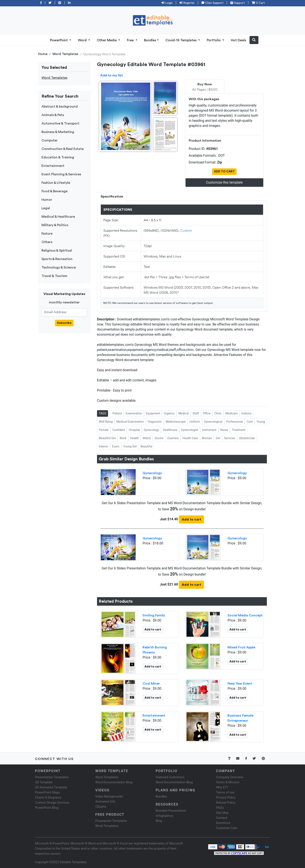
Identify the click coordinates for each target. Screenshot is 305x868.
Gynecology (152, 430)
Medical (184, 413)
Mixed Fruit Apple (241, 647)
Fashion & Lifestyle (56, 183)
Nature (47, 234)
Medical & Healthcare (58, 217)
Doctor (159, 438)
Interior (104, 446)
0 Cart (258, 3)
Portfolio (214, 40)
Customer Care (227, 828)
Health (135, 438)
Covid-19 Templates (181, 40)
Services (230, 438)
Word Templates (65, 54)
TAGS (103, 413)
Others (47, 242)
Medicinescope (176, 422)
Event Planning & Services (61, 174)
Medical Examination (130, 422)
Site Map (222, 813)
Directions (223, 823)
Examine (173, 438)
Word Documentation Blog (114, 782)
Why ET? (222, 787)
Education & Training (58, 157)
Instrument (209, 430)
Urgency (169, 413)
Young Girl (130, 446)
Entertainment (53, 166)
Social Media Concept (245, 615)
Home (43, 54)
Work (123, 438)
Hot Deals (238, 40)
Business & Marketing (58, 132)
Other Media (107, 40)
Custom (186, 230)
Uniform (195, 422)
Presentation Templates (52, 777)
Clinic (218, 413)
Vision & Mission (228, 782)
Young (261, 422)
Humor (47, 200)
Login (167, 3)
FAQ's (220, 808)
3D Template (44, 782)
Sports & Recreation (57, 259)
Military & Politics (55, 225)
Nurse (224, 430)
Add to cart (191, 519)
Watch (147, 438)
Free (131, 40)
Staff (196, 413)
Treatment (239, 430)
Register (187, 3)
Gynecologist (190, 430)
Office (207, 413)
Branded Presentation (171, 811)
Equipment (153, 413)
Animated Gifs (105, 802)
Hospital (134, 430)
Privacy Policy (226, 797)
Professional (234, 422)
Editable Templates (73, 862)
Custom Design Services (52, 803)
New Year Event (240, 684)
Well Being (106, 422)
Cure (250, 422)
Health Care (190, 438)
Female (104, 430)
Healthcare (170, 430)
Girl (218, 438)
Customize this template (224, 182)
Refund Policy (226, 803)
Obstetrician (247, 438)
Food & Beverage (55, 191)
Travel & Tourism (54, 276)
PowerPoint (59, 40)
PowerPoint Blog (47, 808)
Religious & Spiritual (57, 251)
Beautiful (146, 446)
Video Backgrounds (109, 796)
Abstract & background (60, 107)
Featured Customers (170, 777)
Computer (50, 140)
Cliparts (101, 807)
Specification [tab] (112, 197)
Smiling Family (154, 615)
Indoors (246, 413)
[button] (254, 40)
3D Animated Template (51, 787)
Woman (207, 438)
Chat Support (212, 3)
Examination (134, 413)
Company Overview (230, 777)
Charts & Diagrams (48, 797)
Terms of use (225, 792)
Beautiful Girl (107, 438)
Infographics (164, 816)
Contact (222, 818)
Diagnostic (155, 422)
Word (83, 40)
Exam (116, 446)
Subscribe (64, 323)
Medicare (232, 413)
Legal (46, 208)
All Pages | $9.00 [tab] (205, 87)
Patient (117, 413)
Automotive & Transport (60, 123)
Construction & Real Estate (63, 149)
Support (238, 3)
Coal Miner (151, 684)
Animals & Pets (53, 115)
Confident (119, 430)
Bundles (150, 40)
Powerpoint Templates (111, 821)
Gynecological (213, 422)
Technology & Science (59, 267)
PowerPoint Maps (47, 792)
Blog (159, 821)
